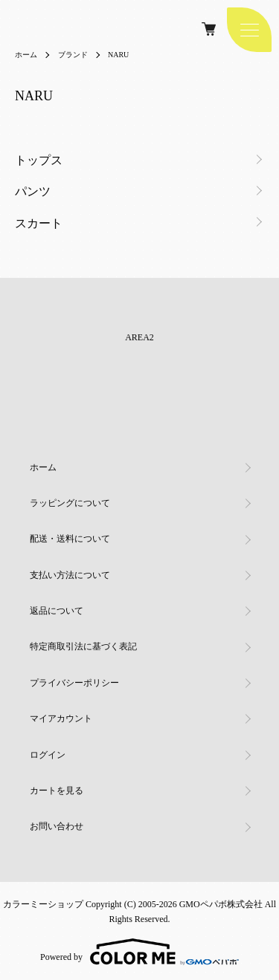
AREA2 (139, 337)
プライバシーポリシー (74, 683)
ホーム (26, 55)
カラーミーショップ (43, 904)
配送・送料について (70, 539)
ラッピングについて (70, 503)
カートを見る (57, 791)
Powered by (139, 952)
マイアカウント (61, 718)
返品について (57, 611)
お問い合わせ (57, 826)
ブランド (73, 55)
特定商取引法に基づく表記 (83, 646)
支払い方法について (70, 575)
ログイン (48, 755)
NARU (118, 55)
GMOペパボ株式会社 (221, 904)
